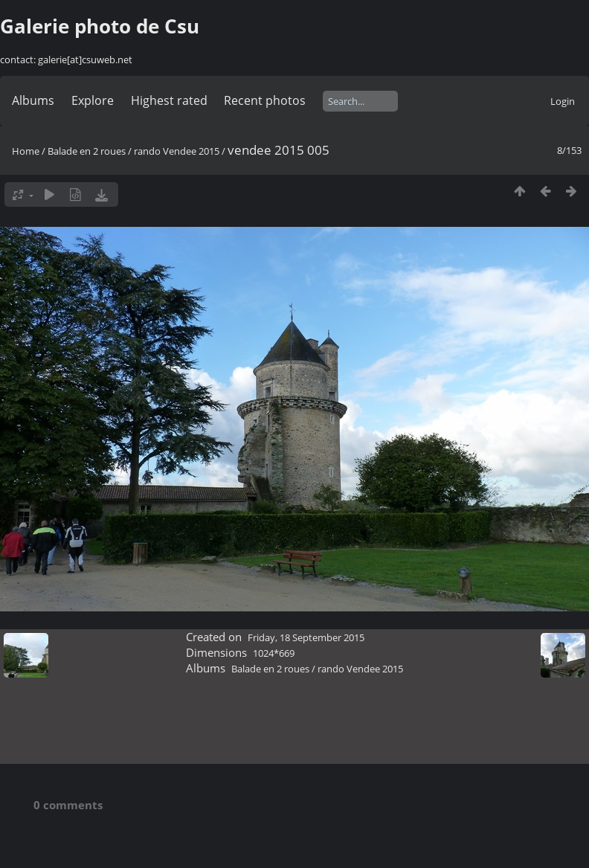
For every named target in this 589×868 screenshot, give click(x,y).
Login (563, 101)
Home (26, 151)
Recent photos (265, 100)
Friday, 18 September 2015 (306, 637)
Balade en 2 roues (87, 151)
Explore (93, 100)
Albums (33, 100)
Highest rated (169, 100)
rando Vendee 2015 (177, 151)
